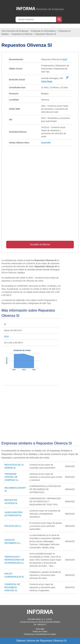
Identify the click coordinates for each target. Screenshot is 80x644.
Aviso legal (40, 629)
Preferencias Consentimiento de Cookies (40, 634)
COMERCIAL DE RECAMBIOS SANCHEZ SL (12, 587)
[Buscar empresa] (36, 19)
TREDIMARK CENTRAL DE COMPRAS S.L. (12, 477)
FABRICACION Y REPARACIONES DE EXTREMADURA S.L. (14, 560)
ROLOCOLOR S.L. (13, 526)
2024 (6, 337)
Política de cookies (40, 632)
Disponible (46, 143)
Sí (5, 324)
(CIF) (65, 59)
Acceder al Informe (40, 244)
